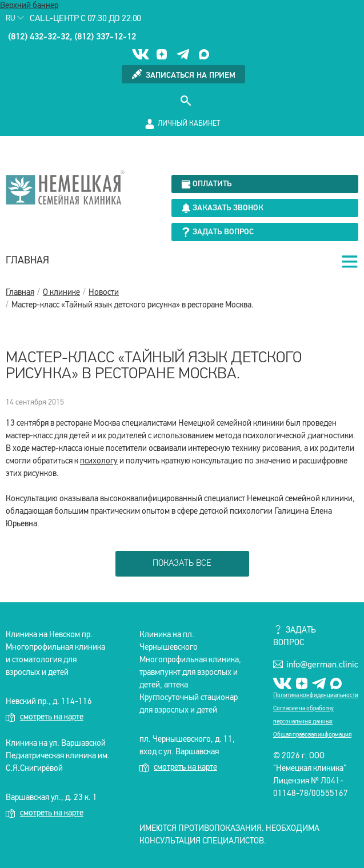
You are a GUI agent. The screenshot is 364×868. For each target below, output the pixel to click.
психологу (99, 461)
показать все (182, 563)
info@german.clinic (316, 665)
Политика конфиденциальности (316, 696)
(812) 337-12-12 (105, 37)
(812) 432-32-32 (39, 37)
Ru (15, 19)
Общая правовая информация (312, 735)
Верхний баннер (29, 6)
